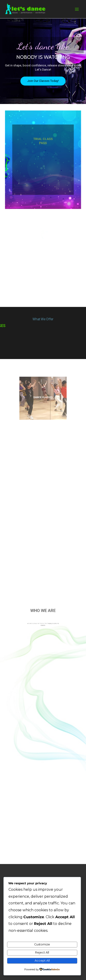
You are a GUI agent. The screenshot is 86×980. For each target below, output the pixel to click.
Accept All (42, 961)
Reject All (42, 952)
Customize (42, 944)
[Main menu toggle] (77, 9)
